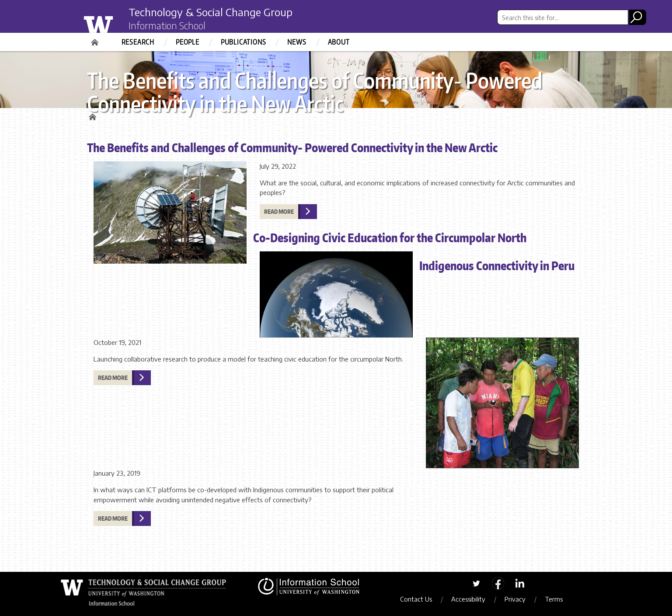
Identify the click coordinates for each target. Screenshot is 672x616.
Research (138, 42)
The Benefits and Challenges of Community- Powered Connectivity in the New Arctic (292, 147)
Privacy (515, 599)
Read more (279, 212)
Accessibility (468, 599)
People (188, 42)
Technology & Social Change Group (211, 12)
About (339, 42)
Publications (244, 42)
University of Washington (116, 23)
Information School (167, 25)
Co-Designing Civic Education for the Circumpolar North (390, 237)
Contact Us (416, 599)
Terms (554, 599)
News (297, 42)
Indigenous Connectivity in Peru (497, 265)
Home (96, 39)
